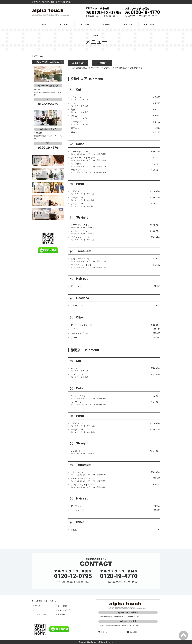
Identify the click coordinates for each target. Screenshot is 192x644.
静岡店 (102, 63)
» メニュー (38, 610)
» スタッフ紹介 (40, 614)
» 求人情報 (61, 614)
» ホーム (37, 606)
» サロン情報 (61, 606)
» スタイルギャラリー (65, 610)
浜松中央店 (78, 63)
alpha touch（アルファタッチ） (45, 601)
